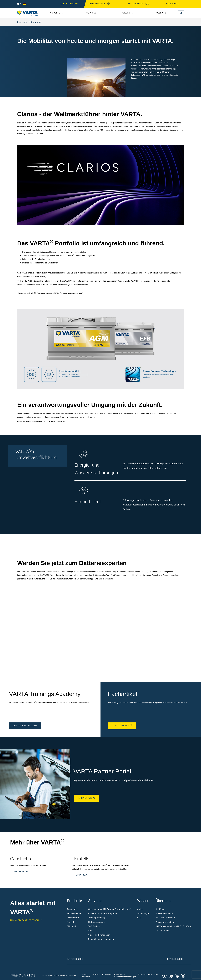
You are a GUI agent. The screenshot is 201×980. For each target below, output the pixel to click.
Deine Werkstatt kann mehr (101, 939)
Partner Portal (87, 798)
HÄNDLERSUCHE (100, 4)
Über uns (161, 13)
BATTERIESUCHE (138, 4)
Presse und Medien (165, 922)
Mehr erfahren (86, 976)
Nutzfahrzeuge (74, 914)
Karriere (96, 974)
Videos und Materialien (99, 935)
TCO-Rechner (94, 926)
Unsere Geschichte (165, 914)
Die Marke (36, 22)
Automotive (72, 909)
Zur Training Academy (25, 726)
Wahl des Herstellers (165, 918)
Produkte (55, 13)
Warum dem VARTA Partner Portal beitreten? (110, 909)
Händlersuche (179, 959)
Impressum (107, 974)
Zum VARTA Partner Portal (25, 920)
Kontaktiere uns (70, 4)
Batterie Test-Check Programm (103, 914)
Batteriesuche (75, 959)
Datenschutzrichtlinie (148, 974)
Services (91, 13)
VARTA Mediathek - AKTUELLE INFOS (173, 926)
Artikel (140, 909)
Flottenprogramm (96, 922)
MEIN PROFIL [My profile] (175, 4)
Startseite (22, 22)
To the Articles (120, 726)
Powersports (73, 918)
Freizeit (71, 922)
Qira (90, 931)
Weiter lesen (21, 872)
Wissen (126, 13)
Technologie (143, 914)
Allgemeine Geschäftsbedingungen (125, 976)
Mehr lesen (82, 875)
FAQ (139, 918)
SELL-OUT (72, 926)
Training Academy (97, 918)
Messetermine (162, 931)
